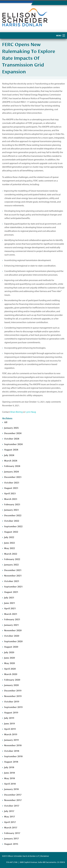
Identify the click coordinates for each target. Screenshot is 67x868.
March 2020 (11, 674)
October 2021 (12, 581)
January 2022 (11, 564)
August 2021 (11, 592)
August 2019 (11, 712)
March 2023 (11, 499)
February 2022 (12, 559)
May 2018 (9, 778)
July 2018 (9, 767)
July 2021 (9, 597)
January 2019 (11, 740)
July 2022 (9, 537)
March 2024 (11, 460)
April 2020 (10, 669)
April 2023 (10, 493)
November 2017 (13, 800)
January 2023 (11, 510)
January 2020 (11, 685)
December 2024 (13, 433)
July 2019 (9, 718)
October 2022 (12, 521)
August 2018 (11, 762)
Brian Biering (17, 412)
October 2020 (12, 636)
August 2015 (11, 844)
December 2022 (13, 515)
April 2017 (10, 822)
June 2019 (9, 723)
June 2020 (9, 658)
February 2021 (12, 619)
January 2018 (11, 789)
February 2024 (12, 466)
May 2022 (9, 548)
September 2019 (13, 707)
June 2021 (9, 603)
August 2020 (11, 647)
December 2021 (13, 570)
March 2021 (11, 614)
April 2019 (10, 729)
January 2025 (11, 428)
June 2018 (9, 772)
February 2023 (12, 504)
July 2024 (9, 455)
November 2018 (13, 745)
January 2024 (11, 471)
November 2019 (13, 696)
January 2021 (11, 625)
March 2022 (11, 554)
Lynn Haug (31, 412)
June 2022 (9, 543)
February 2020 (12, 679)
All (6, 422)
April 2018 (10, 783)
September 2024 (13, 444)
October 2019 (12, 701)
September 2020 (13, 641)
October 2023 (12, 482)
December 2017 (13, 794)
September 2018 (13, 756)
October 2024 (12, 438)
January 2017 (11, 838)
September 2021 (13, 586)
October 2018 (12, 751)
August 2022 (11, 532)
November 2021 (13, 575)
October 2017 (12, 805)
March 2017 (11, 827)
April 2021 (10, 608)
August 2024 (11, 449)
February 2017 (12, 833)
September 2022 (13, 526)
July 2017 (9, 811)
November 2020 (13, 630)
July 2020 (9, 652)
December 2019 (13, 690)
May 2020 (9, 663)
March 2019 (11, 734)
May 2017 (9, 816)
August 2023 (11, 488)
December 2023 (13, 477)
